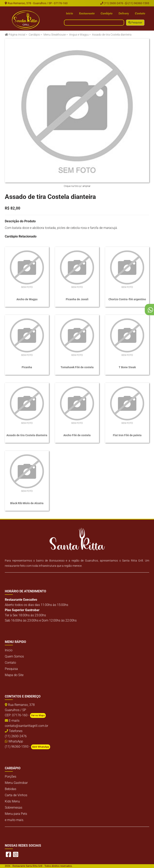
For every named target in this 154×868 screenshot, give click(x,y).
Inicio (69, 13)
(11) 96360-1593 (137, 3)
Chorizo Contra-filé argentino (127, 299)
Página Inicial (15, 35)
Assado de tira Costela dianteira (27, 435)
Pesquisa (11, 669)
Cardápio (107, 13)
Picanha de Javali (77, 299)
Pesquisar (135, 23)
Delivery (124, 13)
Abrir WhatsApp (41, 747)
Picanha (27, 367)
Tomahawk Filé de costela (77, 367)
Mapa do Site (14, 675)
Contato (140, 13)
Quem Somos (14, 656)
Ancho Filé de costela (77, 435)
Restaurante (87, 13)
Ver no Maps (38, 715)
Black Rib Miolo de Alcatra (27, 503)
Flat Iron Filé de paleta (127, 435)
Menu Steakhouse (55, 35)
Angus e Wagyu (79, 35)
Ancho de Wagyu (27, 299)
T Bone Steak (127, 367)
